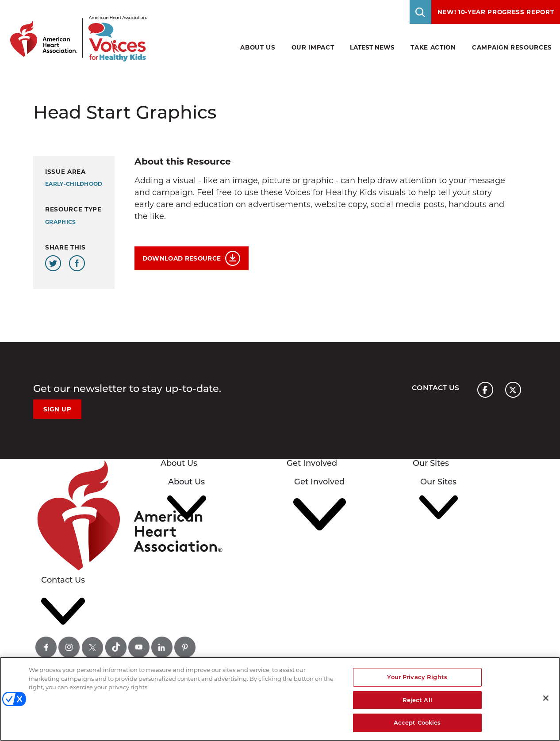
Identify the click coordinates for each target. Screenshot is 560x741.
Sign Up (58, 409)
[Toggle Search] (421, 12)
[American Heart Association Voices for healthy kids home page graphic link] (76, 31)
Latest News (372, 47)
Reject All (417, 700)
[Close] (546, 698)
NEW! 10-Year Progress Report (496, 12)
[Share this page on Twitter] (53, 263)
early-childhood (74, 184)
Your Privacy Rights (417, 677)
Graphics (60, 222)
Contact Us (435, 388)
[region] (280, 699)
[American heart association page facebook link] (485, 390)
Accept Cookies (417, 722)
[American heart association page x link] (513, 390)
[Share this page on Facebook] (77, 263)
